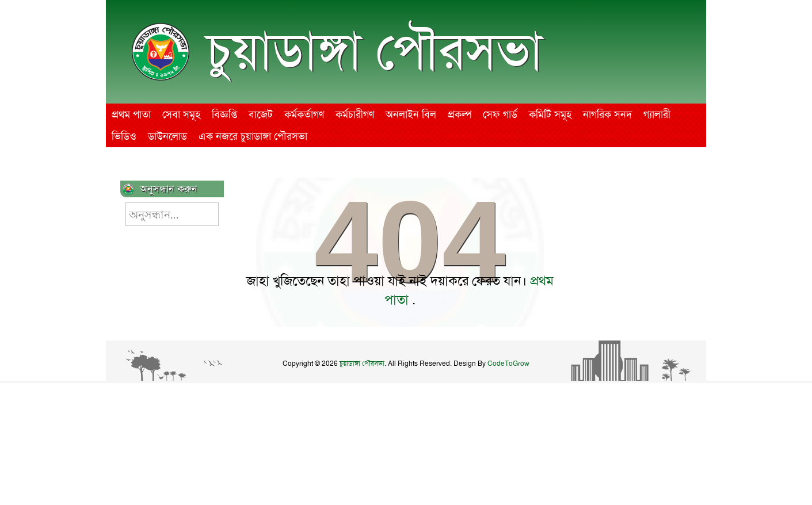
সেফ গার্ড (500, 114)
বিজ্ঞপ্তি (224, 114)
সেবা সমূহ (181, 114)
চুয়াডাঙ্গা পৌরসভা (375, 51)
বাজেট (261, 114)
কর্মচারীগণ (355, 114)
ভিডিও (124, 136)
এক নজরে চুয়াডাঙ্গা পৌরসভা (253, 136)
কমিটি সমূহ (550, 114)
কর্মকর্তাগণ (304, 114)
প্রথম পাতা (131, 114)
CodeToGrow (508, 364)
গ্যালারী (657, 114)
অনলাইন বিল (411, 114)
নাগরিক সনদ (607, 114)
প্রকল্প (460, 114)
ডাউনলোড (167, 136)
